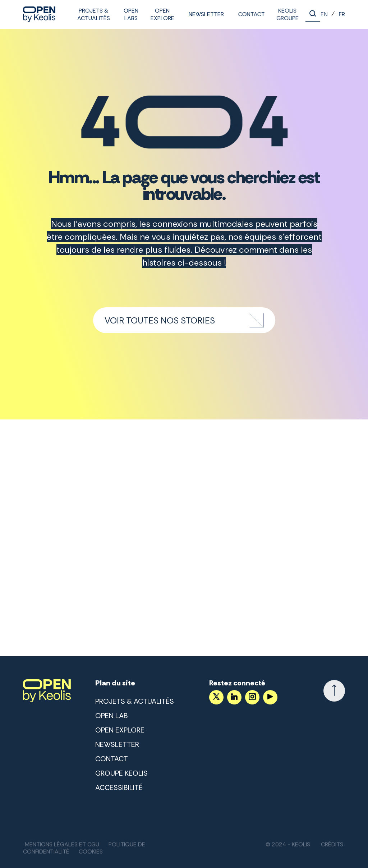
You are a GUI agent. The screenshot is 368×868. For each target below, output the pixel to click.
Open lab (112, 716)
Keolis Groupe (286, 14)
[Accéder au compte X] (216, 697)
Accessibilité (119, 787)
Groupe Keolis (121, 773)
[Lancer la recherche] (313, 14)
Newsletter (206, 14)
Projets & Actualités (94, 14)
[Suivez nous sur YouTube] (270, 697)
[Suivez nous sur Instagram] (252, 697)
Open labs (131, 14)
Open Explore (162, 14)
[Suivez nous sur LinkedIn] (234, 697)
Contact (250, 14)
